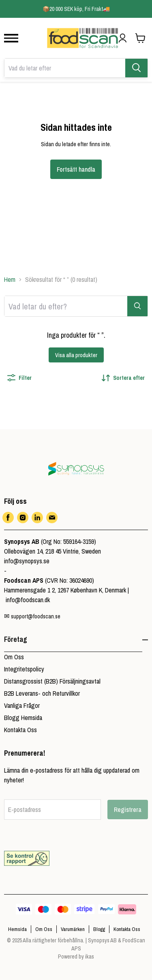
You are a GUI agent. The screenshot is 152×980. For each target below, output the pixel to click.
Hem (10, 279)
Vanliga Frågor (22, 705)
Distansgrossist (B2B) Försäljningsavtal (52, 681)
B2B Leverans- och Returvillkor (42, 693)
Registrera (128, 810)
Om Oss (14, 657)
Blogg (99, 929)
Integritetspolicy (24, 669)
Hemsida (17, 929)
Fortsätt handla (76, 169)
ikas (90, 957)
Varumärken (73, 929)
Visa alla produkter (76, 355)
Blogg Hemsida (23, 718)
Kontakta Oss (20, 730)
